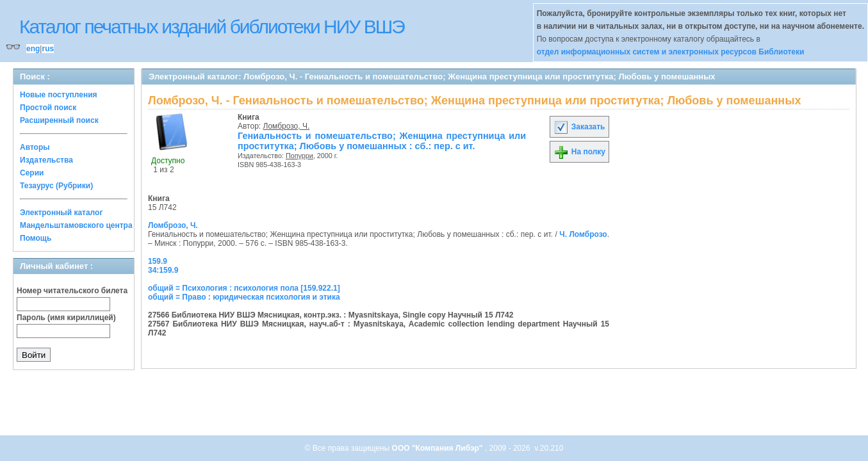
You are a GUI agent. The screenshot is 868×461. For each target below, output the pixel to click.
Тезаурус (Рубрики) (56, 186)
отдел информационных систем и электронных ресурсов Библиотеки (671, 52)
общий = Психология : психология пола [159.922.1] (244, 288)
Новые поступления (59, 95)
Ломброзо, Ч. (287, 126)
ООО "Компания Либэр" (438, 448)
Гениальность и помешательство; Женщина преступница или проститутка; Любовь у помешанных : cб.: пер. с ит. (382, 141)
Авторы (35, 147)
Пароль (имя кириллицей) (66, 318)
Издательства (46, 160)
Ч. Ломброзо (583, 234)
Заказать (579, 127)
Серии (32, 173)
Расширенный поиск (59, 120)
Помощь (36, 238)
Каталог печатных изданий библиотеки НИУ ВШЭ (212, 27)
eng (33, 49)
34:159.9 (163, 270)
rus (48, 49)
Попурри (299, 156)
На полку (579, 152)
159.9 (158, 261)
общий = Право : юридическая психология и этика (244, 297)
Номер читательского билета (72, 291)
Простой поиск (48, 108)
